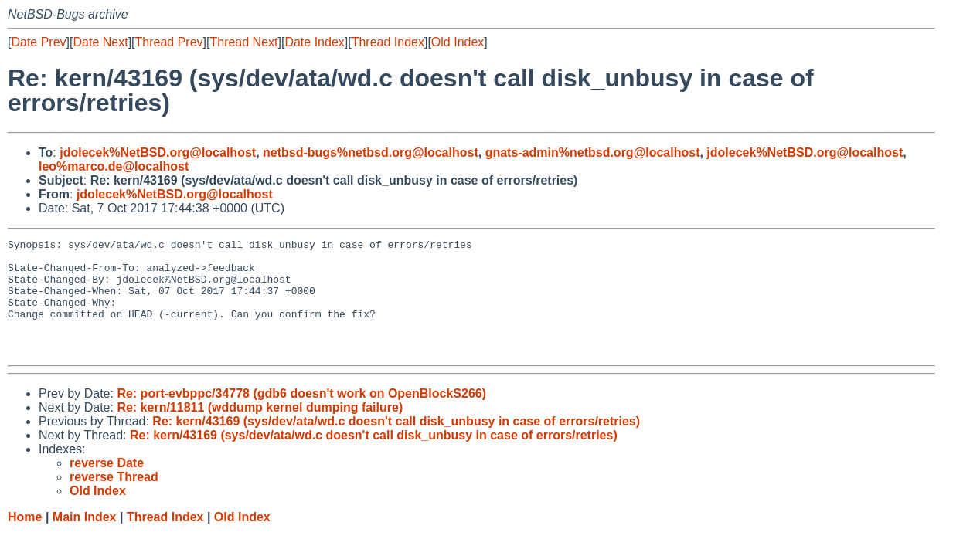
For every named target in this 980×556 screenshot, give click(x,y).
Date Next (100, 42)
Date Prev (38, 42)
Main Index (85, 540)
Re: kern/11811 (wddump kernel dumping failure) (260, 431)
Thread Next (243, 42)
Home (25, 540)
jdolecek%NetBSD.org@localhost (158, 153)
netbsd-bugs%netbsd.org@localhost (371, 153)
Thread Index (388, 42)
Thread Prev (169, 42)
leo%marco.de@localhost (114, 166)
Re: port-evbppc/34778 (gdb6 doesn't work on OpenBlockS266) (301, 417)
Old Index (458, 42)
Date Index (314, 42)
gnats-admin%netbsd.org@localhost (593, 153)
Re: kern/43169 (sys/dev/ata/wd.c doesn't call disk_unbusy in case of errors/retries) (396, 444)
